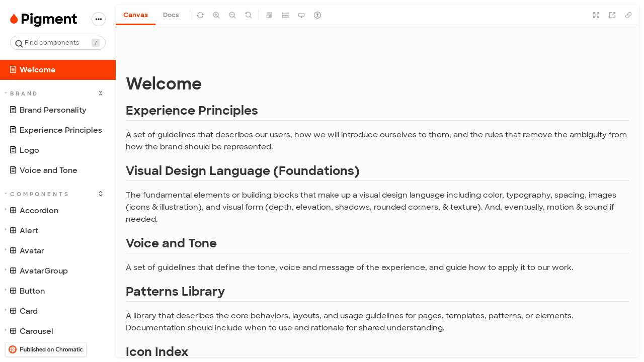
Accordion (32, 211)
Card (21, 311)
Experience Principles (56, 130)
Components (37, 194)
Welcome (32, 70)
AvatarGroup (36, 271)
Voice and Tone (43, 170)
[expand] (101, 93)
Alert (22, 231)
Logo (24, 150)
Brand (22, 94)
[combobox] (58, 43)
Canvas (136, 15)
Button (25, 291)
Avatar (25, 251)
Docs (171, 15)
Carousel (29, 331)
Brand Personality (48, 110)
